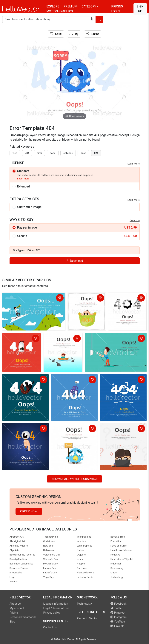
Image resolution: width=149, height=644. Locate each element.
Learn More (134, 164)
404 (27, 153)
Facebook (118, 604)
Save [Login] (56, 34)
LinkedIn (117, 626)
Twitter (117, 608)
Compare (135, 220)
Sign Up (140, 9)
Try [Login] (74, 34)
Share (93, 34)
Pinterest (118, 613)
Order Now (29, 511)
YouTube (118, 622)
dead (83, 153)
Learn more (23, 179)
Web (15, 153)
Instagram (119, 617)
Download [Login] (75, 261)
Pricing (117, 6)
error (39, 153)
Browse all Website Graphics (74, 479)
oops (53, 153)
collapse (68, 153)
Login (115, 11)
